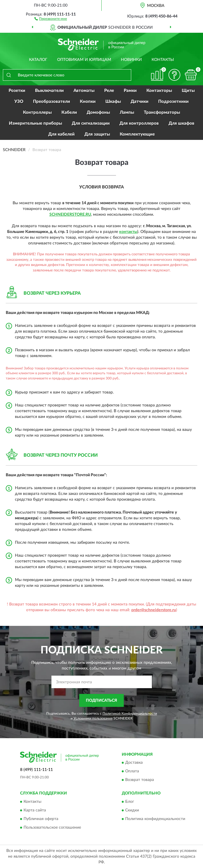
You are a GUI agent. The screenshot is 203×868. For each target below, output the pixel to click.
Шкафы (113, 102)
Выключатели (49, 91)
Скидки (132, 810)
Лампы (127, 112)
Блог (130, 802)
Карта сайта (35, 810)
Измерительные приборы (35, 123)
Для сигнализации (91, 123)
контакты (128, 232)
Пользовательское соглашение (52, 828)
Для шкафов (181, 123)
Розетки (17, 91)
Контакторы (159, 91)
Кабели (69, 112)
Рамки (130, 91)
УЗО (19, 102)
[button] (51, 18)
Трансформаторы (162, 112)
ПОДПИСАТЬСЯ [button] (101, 701)
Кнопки (88, 102)
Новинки (131, 60)
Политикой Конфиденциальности (130, 713)
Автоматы (84, 91)
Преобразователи (52, 102)
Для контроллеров (139, 123)
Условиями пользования (93, 718)
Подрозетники (173, 102)
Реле (109, 91)
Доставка (134, 763)
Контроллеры (37, 112)
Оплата (132, 771)
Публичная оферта (41, 819)
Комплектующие (137, 134)
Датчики (140, 102)
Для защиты (97, 134)
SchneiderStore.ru (70, 215)
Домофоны (98, 112)
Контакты (163, 60)
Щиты (188, 91)
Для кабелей (61, 134)
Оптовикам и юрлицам (84, 60)
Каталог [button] (38, 60)
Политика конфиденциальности (155, 819)
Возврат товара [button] (140, 780)
